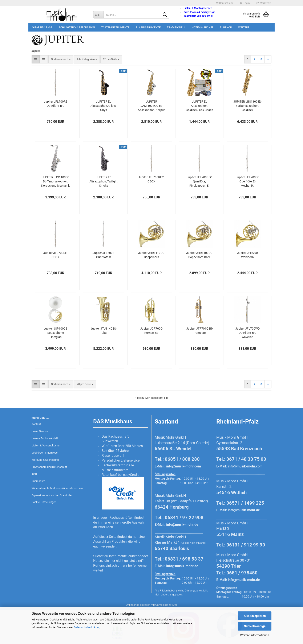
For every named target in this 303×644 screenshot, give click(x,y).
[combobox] (61, 59)
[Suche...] (98, 15)
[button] (225, 3)
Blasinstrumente (148, 27)
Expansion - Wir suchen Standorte (52, 495)
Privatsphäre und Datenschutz (49, 467)
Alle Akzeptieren (255, 616)
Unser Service (40, 431)
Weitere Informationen (255, 635)
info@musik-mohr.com (184, 466)
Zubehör (226, 27)
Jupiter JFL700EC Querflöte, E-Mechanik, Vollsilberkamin (247, 182)
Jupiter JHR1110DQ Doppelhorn (151, 255)
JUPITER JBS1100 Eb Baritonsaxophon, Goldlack (247, 106)
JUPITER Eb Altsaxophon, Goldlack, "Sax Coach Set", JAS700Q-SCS (199, 106)
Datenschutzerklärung (87, 627)
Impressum (38, 481)
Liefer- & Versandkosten (46, 445)
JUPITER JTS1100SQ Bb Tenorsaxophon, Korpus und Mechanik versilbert (55, 182)
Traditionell (176, 27)
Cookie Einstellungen (44, 502)
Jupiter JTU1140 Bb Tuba (104, 331)
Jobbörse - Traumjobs (45, 453)
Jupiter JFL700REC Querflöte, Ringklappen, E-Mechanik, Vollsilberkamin (199, 182)
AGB (34, 474)
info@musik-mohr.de (182, 525)
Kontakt (36, 424)
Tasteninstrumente (115, 27)
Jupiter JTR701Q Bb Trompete (199, 331)
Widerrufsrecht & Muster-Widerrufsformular (58, 488)
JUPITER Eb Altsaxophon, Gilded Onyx (104, 106)
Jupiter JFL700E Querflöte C (103, 255)
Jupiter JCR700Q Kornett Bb (151, 331)
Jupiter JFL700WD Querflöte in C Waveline (247, 333)
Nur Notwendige (255, 626)
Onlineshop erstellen (138, 605)
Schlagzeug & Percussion (77, 27)
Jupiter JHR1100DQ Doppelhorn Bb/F (199, 255)
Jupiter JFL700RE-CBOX (56, 255)
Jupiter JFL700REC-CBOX (151, 179)
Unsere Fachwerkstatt (45, 438)
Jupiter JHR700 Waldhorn (247, 255)
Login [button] (245, 3)
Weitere (244, 27)
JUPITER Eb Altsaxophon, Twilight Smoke (104, 181)
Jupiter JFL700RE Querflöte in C (56, 104)
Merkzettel (264, 3)
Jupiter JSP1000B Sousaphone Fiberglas (55, 333)
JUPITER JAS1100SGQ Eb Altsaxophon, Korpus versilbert (151, 106)
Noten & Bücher (203, 27)
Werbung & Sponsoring (45, 460)
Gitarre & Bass (42, 27)
